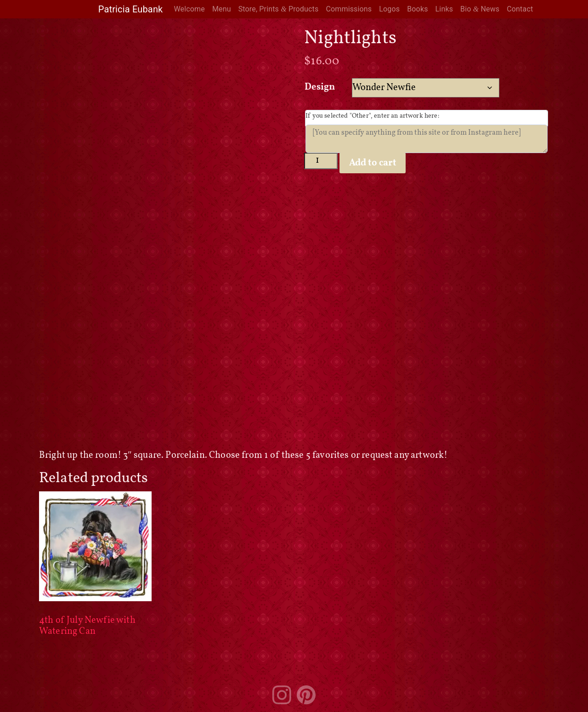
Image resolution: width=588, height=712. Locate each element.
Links (444, 9)
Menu (222, 9)
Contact (520, 9)
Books (417, 9)
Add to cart (373, 163)
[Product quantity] (321, 161)
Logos (389, 9)
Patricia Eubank (131, 9)
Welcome (189, 9)
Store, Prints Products (279, 9)
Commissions (349, 9)
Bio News (480, 9)
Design (320, 87)
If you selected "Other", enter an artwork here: (372, 116)
